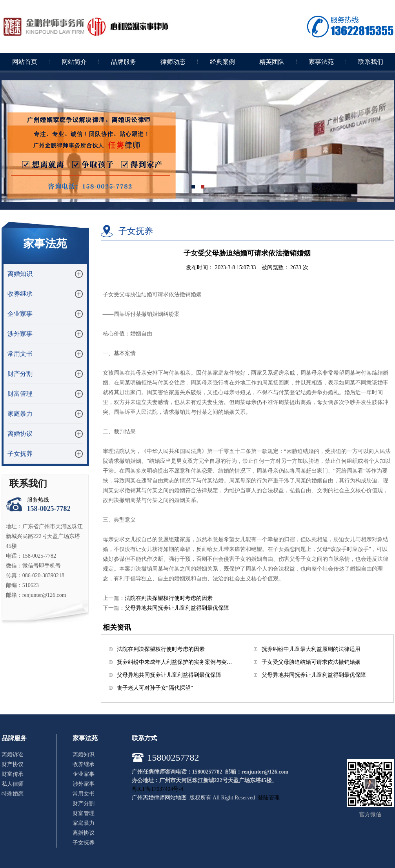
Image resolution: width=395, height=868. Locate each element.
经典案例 (222, 62)
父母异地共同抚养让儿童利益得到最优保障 (177, 608)
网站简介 (74, 62)
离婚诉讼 (13, 755)
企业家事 (20, 314)
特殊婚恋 (13, 794)
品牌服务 (124, 62)
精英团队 (272, 62)
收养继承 (20, 294)
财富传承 (13, 774)
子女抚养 (20, 454)
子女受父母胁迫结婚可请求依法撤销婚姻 (311, 662)
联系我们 (371, 62)
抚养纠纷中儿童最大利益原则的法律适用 (311, 649)
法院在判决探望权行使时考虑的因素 (169, 598)
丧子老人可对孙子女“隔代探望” (155, 688)
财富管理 (20, 394)
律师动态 (173, 62)
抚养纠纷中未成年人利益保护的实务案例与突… (175, 662)
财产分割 (20, 374)
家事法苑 (321, 62)
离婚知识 (20, 274)
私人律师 (13, 784)
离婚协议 (20, 434)
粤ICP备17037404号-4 (157, 789)
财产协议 (13, 764)
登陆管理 (269, 798)
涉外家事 (20, 334)
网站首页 (25, 62)
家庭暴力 (20, 414)
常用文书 (20, 354)
